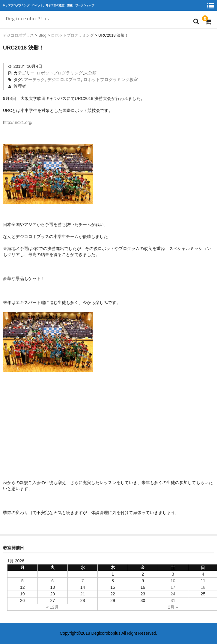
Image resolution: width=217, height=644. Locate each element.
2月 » (173, 607)
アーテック (34, 80)
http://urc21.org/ (18, 122)
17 (173, 587)
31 (173, 600)
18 (203, 587)
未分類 (90, 73)
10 (173, 581)
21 (83, 594)
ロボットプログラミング (60, 73)
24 (173, 594)
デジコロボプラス (64, 80)
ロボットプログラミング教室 (111, 80)
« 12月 (53, 607)
